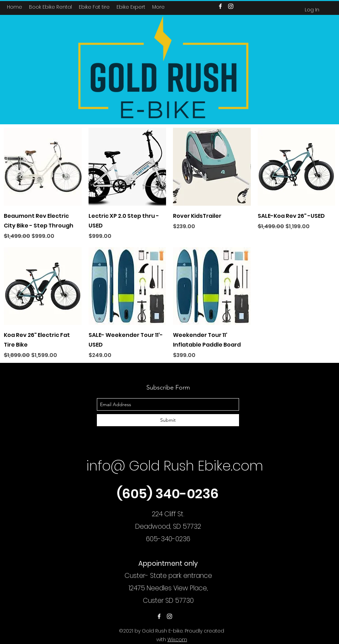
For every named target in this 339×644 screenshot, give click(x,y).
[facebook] (159, 616)
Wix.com (177, 639)
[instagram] (169, 616)
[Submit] (168, 420)
